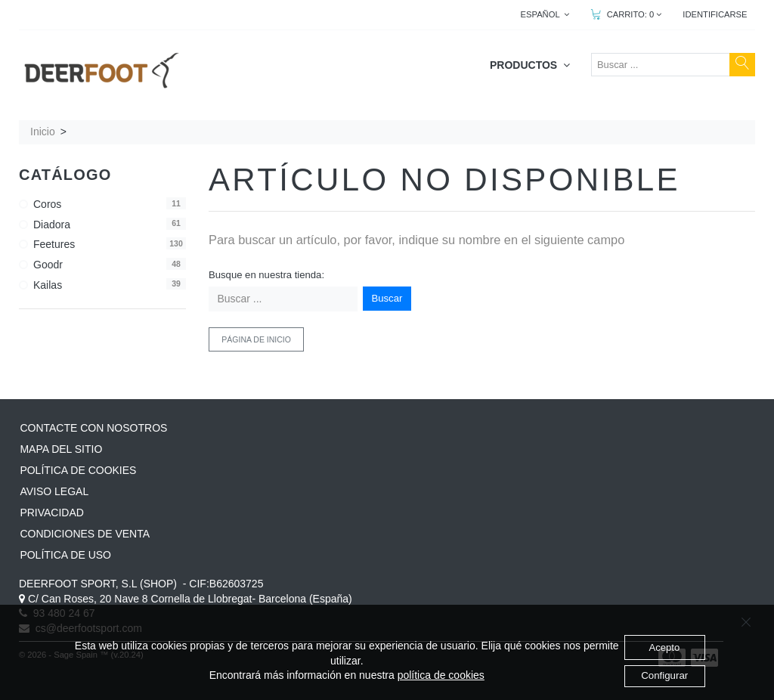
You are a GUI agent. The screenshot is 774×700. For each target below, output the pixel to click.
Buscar (387, 298)
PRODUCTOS (530, 65)
